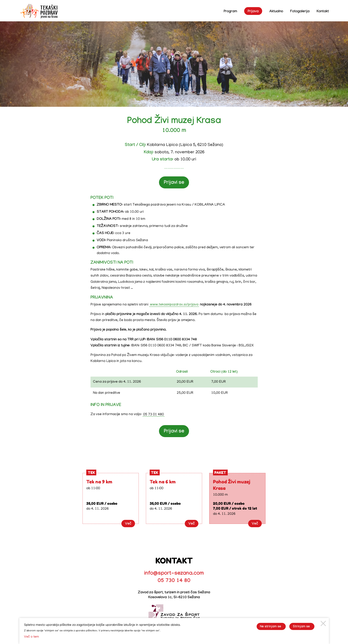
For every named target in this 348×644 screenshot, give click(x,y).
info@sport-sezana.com (174, 574)
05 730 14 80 (174, 581)
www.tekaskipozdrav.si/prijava (174, 305)
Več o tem (31, 637)
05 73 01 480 (154, 414)
